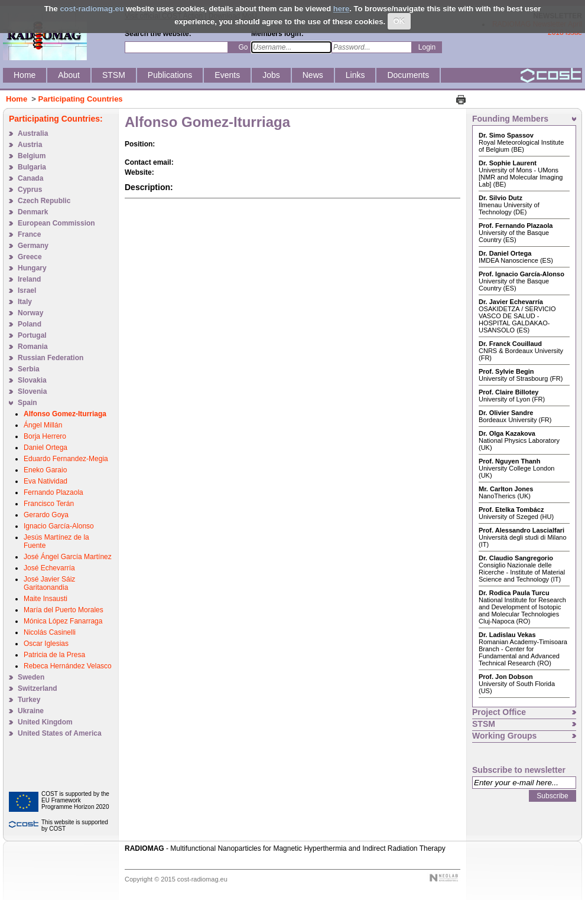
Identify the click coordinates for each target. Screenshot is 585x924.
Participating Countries (81, 99)
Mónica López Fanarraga (63, 621)
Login (427, 47)
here (341, 9)
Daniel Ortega (45, 448)
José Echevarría (49, 568)
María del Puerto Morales (64, 610)
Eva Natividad (45, 481)
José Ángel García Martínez (68, 557)
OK (399, 21)
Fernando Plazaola (53, 492)
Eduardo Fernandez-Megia (66, 459)
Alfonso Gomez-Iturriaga (65, 414)
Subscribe (552, 796)
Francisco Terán (49, 504)
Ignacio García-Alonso (59, 526)
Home (17, 99)
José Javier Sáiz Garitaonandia (49, 583)
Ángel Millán (43, 425)
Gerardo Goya (46, 515)
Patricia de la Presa (54, 655)
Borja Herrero (45, 436)
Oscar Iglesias (46, 644)
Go (243, 47)
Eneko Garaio (45, 470)
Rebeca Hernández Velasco (68, 666)
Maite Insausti (45, 599)
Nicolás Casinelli (50, 632)
